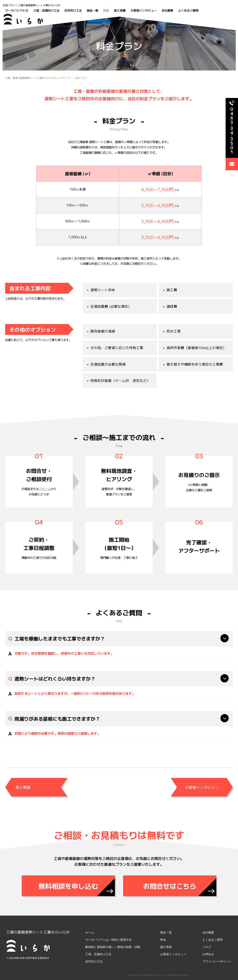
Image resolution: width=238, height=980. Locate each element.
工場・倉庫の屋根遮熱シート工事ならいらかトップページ (37, 78)
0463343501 (230, 127)
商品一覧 (93, 10)
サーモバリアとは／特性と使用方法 (108, 940)
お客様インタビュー (144, 10)
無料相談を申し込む (68, 886)
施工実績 (120, 10)
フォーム (45, 489)
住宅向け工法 (73, 10)
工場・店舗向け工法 (46, 10)
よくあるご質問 (188, 10)
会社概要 (167, 10)
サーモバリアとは (17, 10)
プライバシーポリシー (217, 961)
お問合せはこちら (170, 886)
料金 (106, 10)
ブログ (207, 947)
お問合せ (208, 954)
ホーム (90, 932)
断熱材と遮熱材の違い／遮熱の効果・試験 (113, 947)
